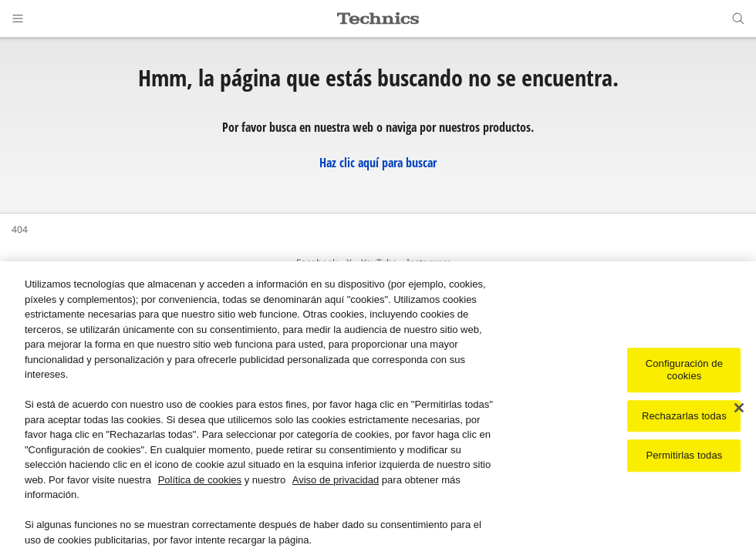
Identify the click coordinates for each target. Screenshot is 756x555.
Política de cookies (200, 481)
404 (20, 229)
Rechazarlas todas (684, 417)
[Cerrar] (739, 410)
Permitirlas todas (684, 457)
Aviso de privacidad (336, 481)
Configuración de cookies (684, 372)
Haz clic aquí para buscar (378, 163)
